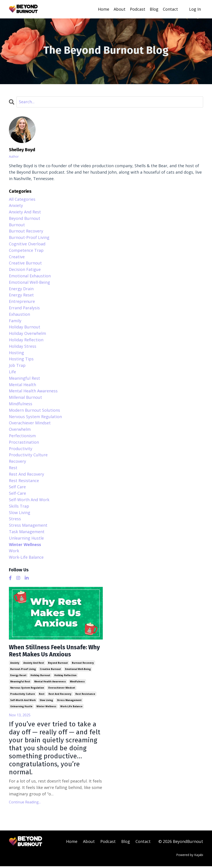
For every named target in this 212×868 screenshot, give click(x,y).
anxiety (15, 664)
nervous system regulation (27, 689)
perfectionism (22, 435)
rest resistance (85, 695)
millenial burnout (25, 397)
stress (15, 518)
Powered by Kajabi (190, 856)
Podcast (138, 9)
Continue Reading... (25, 804)
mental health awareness (50, 683)
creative (17, 256)
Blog (154, 9)
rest (42, 695)
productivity (21, 448)
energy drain (21, 288)
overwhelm (20, 429)
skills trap (19, 506)
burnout (17, 224)
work (14, 550)
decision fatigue (25, 269)
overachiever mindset (62, 689)
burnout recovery (83, 664)
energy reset (18, 677)
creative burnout (50, 671)
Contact (170, 9)
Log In (195, 9)
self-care (17, 493)
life (12, 371)
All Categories (22, 199)
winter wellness (46, 708)
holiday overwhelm (27, 333)
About (120, 9)
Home (104, 9)
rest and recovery (60, 695)
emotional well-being (78, 671)
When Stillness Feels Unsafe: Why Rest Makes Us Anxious (53, 652)
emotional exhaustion (30, 276)
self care (17, 487)
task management (27, 531)
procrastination (24, 442)
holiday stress (23, 346)
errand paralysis (24, 308)
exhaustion (19, 314)
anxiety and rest (34, 664)
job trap (17, 365)
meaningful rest (20, 683)
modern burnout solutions (34, 410)
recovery (17, 461)
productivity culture (23, 695)
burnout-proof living (23, 671)
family (15, 320)
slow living (46, 702)
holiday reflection (65, 677)
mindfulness (77, 683)
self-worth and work (23, 702)
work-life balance (71, 708)
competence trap (26, 250)
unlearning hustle (21, 708)
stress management (69, 702)
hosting (16, 352)
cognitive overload (27, 244)
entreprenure (22, 301)
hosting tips (21, 359)
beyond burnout (58, 664)
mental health (22, 384)
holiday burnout (40, 677)
